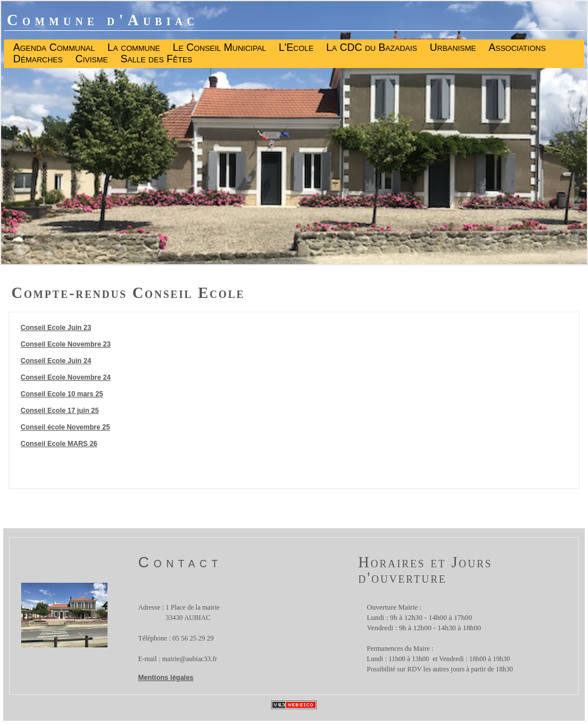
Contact (180, 562)
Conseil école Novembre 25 (65, 427)
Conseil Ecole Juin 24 (56, 361)
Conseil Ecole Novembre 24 (65, 377)
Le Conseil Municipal (219, 48)
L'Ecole (296, 48)
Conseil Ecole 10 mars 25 (62, 394)
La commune (134, 48)
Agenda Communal (54, 48)
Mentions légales (166, 678)
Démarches (38, 59)
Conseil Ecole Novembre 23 (65, 344)
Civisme (92, 59)
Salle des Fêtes (157, 59)
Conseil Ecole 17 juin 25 (60, 411)
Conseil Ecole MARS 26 (59, 444)
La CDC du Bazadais (372, 48)
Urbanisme (453, 48)
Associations (517, 48)
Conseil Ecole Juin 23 (56, 328)
